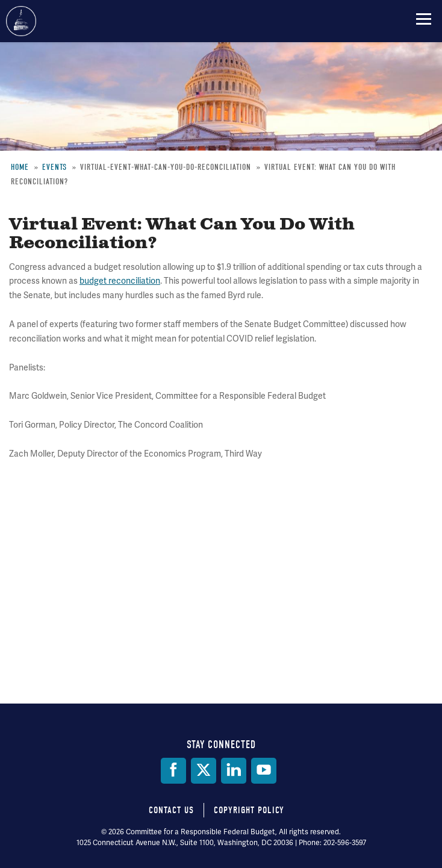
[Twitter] (204, 771)
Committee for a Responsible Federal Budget (21, 21)
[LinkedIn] (234, 771)
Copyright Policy (249, 810)
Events (54, 167)
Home (20, 167)
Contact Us (171, 810)
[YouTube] (264, 771)
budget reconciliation (120, 281)
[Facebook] (173, 771)
